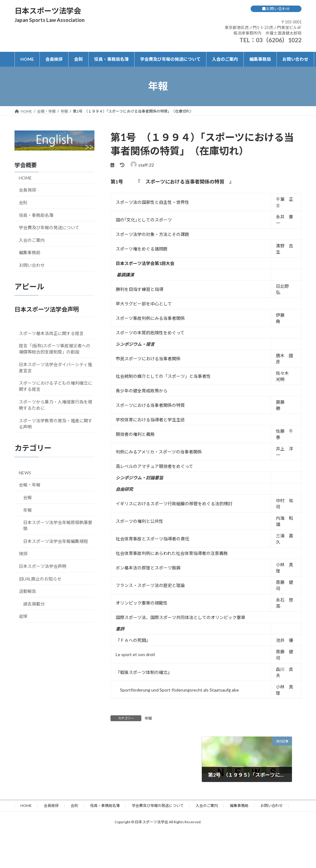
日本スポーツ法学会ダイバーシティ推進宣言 (55, 367)
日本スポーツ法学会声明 (43, 566)
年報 (148, 718)
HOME (25, 178)
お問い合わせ (32, 265)
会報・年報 (30, 485)
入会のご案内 (32, 240)
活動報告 (27, 591)
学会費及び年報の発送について (49, 227)
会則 (23, 203)
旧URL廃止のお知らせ (40, 579)
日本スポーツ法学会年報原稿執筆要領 (58, 525)
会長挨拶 (27, 190)
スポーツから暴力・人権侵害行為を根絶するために (56, 405)
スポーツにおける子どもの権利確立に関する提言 (56, 386)
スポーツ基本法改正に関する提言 (51, 333)
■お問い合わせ (276, 9)
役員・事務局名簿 (36, 215)
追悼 (23, 616)
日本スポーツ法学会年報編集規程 (56, 541)
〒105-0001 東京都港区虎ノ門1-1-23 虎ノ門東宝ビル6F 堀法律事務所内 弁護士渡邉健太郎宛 (263, 27)
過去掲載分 (34, 603)
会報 (27, 497)
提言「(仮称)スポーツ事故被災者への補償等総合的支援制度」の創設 (55, 349)
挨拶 (23, 554)
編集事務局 (30, 252)
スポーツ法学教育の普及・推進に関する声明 (56, 423)
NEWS (25, 472)
